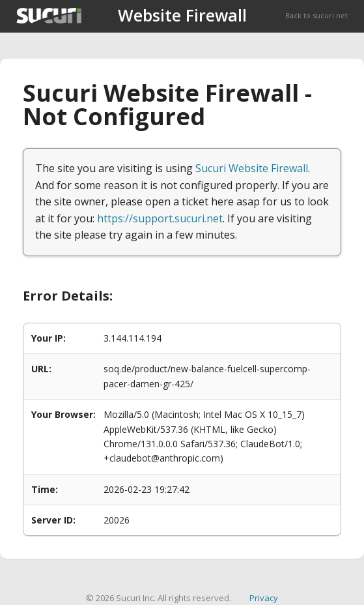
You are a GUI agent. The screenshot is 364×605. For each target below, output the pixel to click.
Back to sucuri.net (316, 15)
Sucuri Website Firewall (252, 168)
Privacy (264, 598)
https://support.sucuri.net (160, 218)
